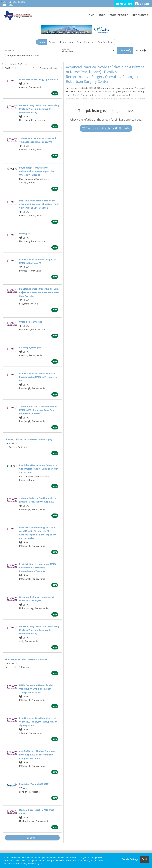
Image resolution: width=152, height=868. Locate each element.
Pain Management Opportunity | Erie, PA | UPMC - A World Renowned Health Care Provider (39, 292)
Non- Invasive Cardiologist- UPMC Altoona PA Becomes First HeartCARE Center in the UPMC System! (39, 204)
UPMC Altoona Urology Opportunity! (39, 79)
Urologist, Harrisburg (31, 322)
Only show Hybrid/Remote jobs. (23, 56)
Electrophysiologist (30, 348)
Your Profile (119, 15)
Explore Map (66, 42)
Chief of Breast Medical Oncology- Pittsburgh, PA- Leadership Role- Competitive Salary (38, 755)
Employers (142, 4)
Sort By (8, 68)
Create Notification (50, 68)
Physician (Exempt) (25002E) (34, 784)
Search (41, 42)
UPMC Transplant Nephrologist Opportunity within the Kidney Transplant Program (36, 689)
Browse (52, 42)
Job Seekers (124, 4)
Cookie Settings (130, 859)
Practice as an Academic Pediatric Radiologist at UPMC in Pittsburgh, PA (38, 377)
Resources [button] (140, 15)
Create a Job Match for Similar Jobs (106, 128)
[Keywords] (32, 50)
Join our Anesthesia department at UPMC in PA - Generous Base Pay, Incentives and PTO (38, 410)
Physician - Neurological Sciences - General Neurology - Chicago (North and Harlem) (39, 469)
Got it (145, 859)
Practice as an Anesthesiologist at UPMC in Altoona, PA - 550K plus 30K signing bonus (38, 722)
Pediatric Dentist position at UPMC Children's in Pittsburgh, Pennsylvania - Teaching (38, 568)
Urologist (24, 234)
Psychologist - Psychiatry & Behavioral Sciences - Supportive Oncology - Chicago (37, 171)
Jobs (102, 15)
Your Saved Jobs (106, 42)
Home (90, 15)
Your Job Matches (86, 42)
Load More (32, 838)
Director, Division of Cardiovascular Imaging (29, 439)
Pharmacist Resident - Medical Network (26, 659)
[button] (141, 50)
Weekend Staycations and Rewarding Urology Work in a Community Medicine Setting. (39, 109)
